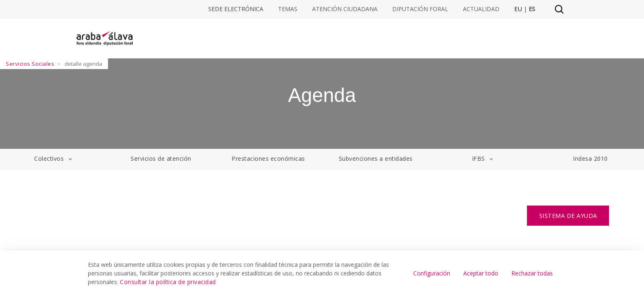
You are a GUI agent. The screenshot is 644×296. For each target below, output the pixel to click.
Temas (288, 9)
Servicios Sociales (30, 64)
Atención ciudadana (345, 9)
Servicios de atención (161, 158)
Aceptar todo (481, 273)
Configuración (432, 273)
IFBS (483, 158)
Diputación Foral (420, 9)
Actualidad (481, 9)
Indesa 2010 (590, 158)
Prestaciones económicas (268, 158)
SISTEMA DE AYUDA (568, 216)
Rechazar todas (532, 273)
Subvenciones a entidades (376, 158)
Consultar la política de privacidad (168, 282)
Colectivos (54, 158)
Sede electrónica (236, 9)
